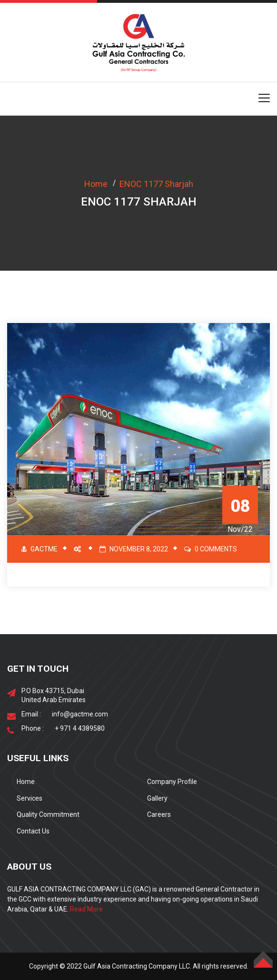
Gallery (157, 798)
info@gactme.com (80, 714)
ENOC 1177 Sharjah (156, 184)
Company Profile (172, 782)
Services (30, 798)
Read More (86, 909)
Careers (159, 814)
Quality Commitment (48, 814)
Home (96, 184)
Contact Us (33, 831)
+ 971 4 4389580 (80, 728)
